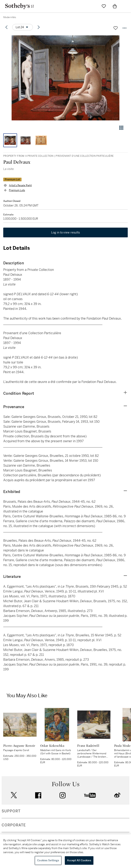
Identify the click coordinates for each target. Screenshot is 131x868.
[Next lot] (39, 27)
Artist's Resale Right (20, 185)
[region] (65, 851)
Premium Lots (17, 190)
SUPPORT (11, 811)
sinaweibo (117, 795)
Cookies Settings (48, 860)
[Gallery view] (121, 128)
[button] (65, 78)
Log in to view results (66, 232)
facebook (38, 795)
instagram (63, 795)
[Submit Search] (93, 6)
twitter (14, 795)
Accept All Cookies (79, 860)
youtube (90, 795)
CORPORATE (14, 825)
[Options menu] (23, 27)
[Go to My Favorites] (104, 6)
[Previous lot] (6, 27)
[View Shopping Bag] (115, 6)
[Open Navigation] (126, 6)
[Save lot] (116, 28)
